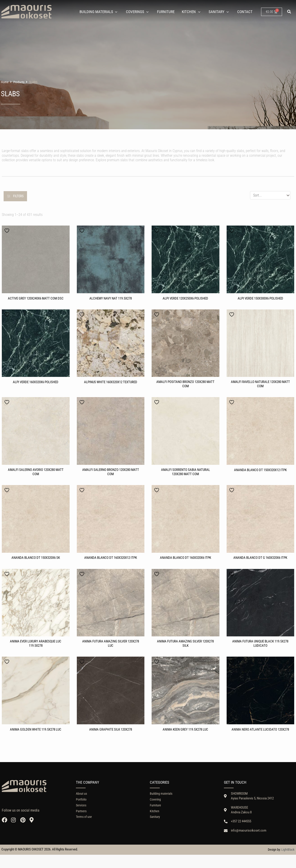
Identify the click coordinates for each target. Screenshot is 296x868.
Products (19, 82)
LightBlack (288, 863)
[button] (289, 12)
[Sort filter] (270, 195)
